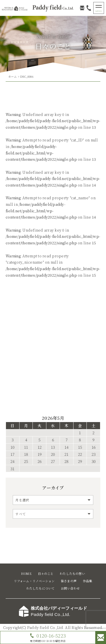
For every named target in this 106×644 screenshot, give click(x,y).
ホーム (13, 77)
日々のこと (46, 574)
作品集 (88, 581)
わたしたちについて (41, 588)
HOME (26, 574)
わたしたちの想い (72, 574)
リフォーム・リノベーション (34, 581)
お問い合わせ (70, 588)
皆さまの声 (69, 581)
